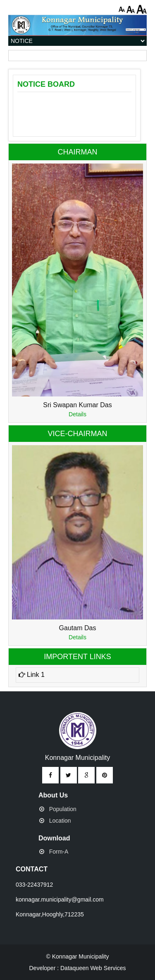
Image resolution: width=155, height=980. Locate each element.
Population (63, 809)
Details (77, 414)
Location (60, 821)
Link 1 (32, 675)
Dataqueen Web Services (93, 968)
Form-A (59, 852)
